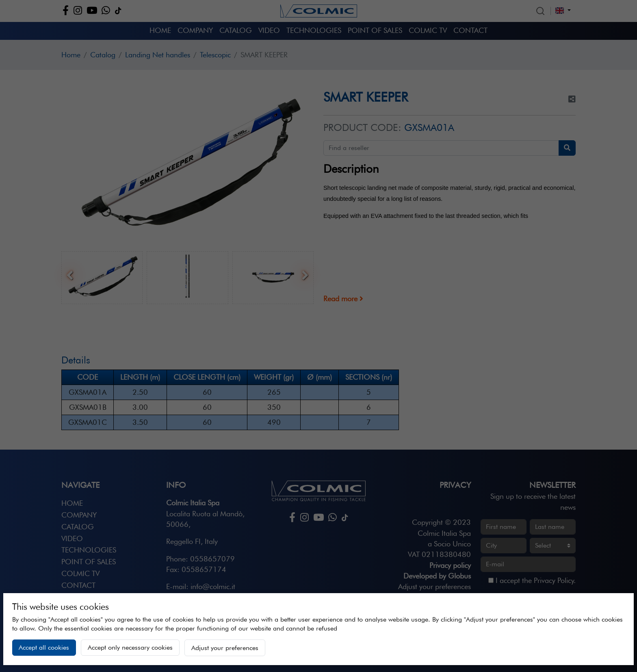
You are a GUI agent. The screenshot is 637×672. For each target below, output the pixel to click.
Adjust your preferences (225, 648)
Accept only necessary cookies (130, 647)
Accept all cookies (44, 647)
